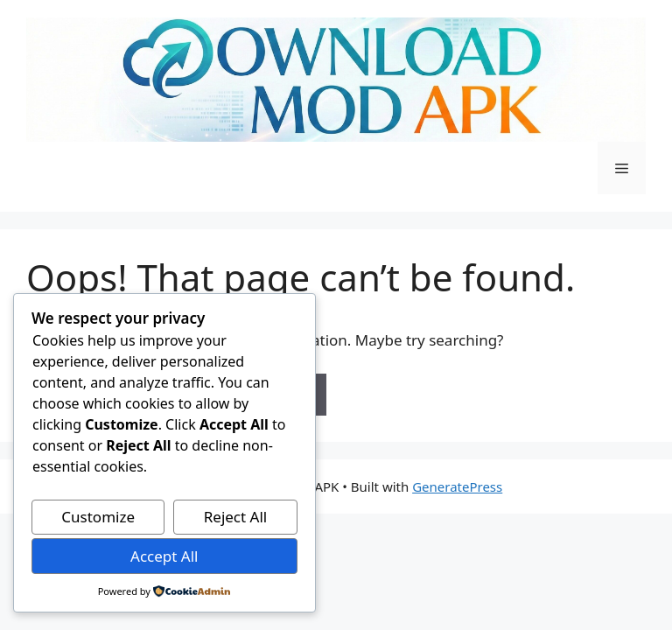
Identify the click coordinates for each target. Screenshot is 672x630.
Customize (98, 517)
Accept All (164, 556)
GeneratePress (457, 486)
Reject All (236, 517)
